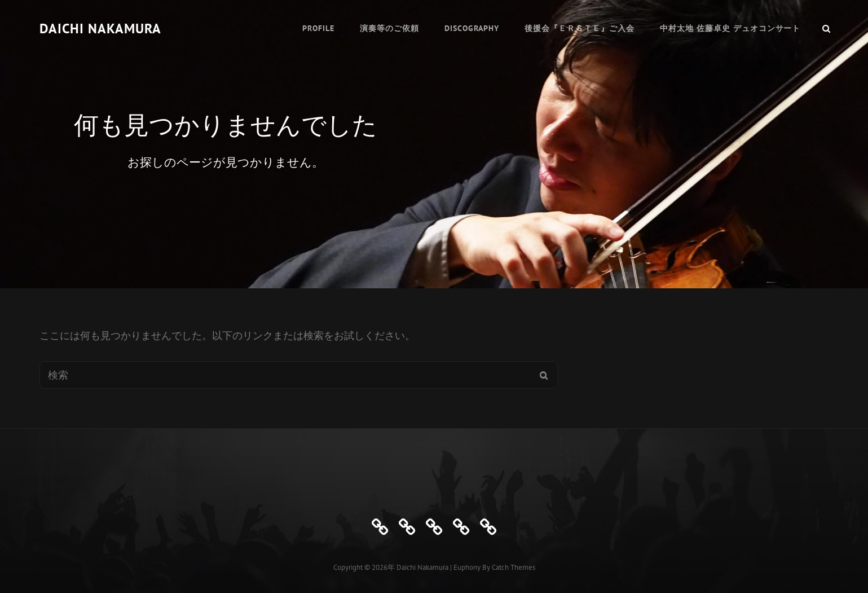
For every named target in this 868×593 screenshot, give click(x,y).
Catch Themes (514, 567)
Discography (472, 28)
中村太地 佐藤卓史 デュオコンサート (730, 28)
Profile (318, 28)
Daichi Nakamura (100, 28)
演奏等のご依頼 (389, 28)
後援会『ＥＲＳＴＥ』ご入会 (580, 28)
